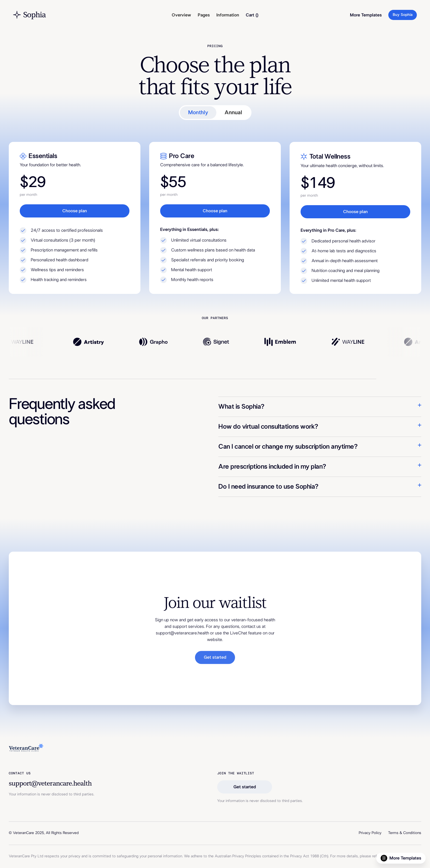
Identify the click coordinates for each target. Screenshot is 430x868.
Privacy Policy (370, 833)
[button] (204, 15)
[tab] (198, 113)
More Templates (366, 15)
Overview (181, 15)
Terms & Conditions (405, 833)
